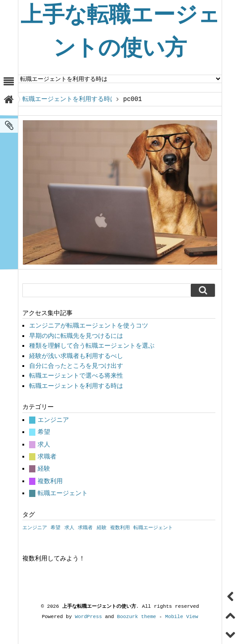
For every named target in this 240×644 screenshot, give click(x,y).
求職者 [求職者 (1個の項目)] (85, 528)
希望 (44, 432)
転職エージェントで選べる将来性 (76, 376)
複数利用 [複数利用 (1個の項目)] (120, 528)
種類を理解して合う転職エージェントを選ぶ (92, 346)
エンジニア (53, 420)
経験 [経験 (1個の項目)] (102, 528)
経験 (44, 469)
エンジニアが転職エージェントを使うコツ (89, 326)
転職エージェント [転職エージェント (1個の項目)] (153, 528)
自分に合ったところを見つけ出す (76, 366)
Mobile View (182, 617)
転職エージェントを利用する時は (67, 99)
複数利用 (50, 481)
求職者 (47, 457)
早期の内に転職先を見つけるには (76, 336)
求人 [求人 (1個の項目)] (69, 528)
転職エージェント (63, 493)
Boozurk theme (136, 617)
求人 (44, 444)
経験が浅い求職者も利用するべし (76, 356)
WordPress (88, 617)
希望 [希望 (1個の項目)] (56, 528)
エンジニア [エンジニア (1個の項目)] (35, 528)
